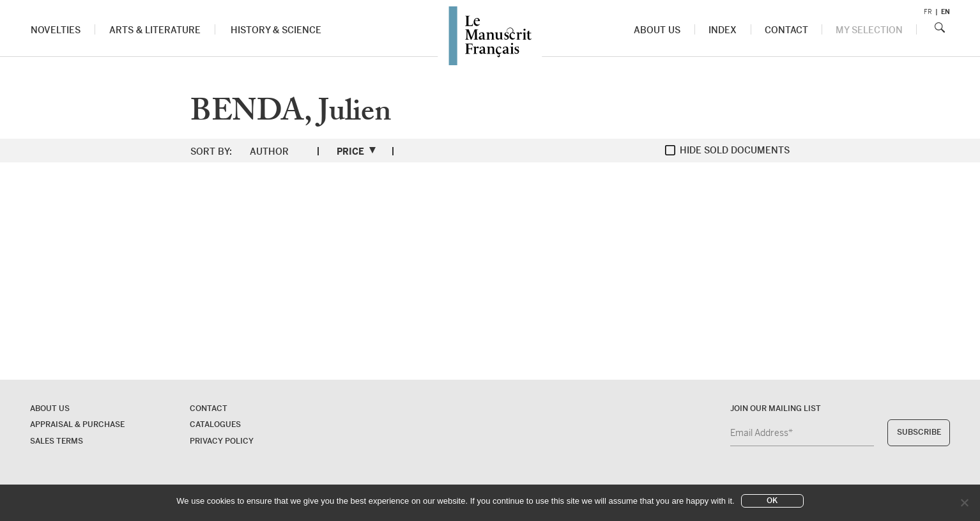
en (946, 12)
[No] (964, 502)
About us (657, 30)
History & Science (276, 30)
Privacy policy (222, 441)
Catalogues (215, 424)
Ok (772, 501)
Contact (786, 30)
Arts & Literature (155, 30)
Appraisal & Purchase (77, 424)
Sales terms (57, 441)
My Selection (869, 30)
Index (723, 30)
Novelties (56, 30)
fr (928, 12)
